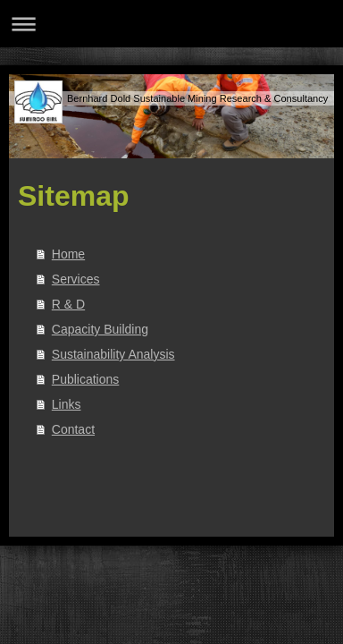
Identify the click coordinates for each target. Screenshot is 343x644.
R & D (68, 304)
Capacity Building (100, 329)
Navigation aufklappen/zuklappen (171, 24)
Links (67, 404)
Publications (86, 379)
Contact (73, 429)
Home (68, 254)
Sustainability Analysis (113, 354)
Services (76, 279)
